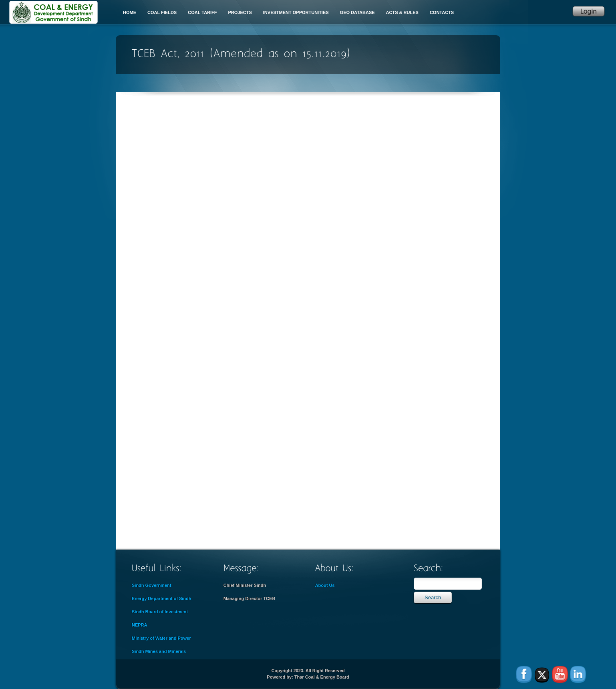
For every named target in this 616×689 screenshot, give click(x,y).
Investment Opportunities (296, 12)
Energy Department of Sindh (162, 598)
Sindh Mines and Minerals (159, 651)
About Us (325, 585)
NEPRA (140, 625)
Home (130, 12)
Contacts (442, 12)
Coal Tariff (202, 12)
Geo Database (357, 12)
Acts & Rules (402, 12)
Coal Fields (162, 12)
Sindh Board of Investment (160, 612)
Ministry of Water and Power (161, 638)
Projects (240, 12)
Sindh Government (151, 585)
